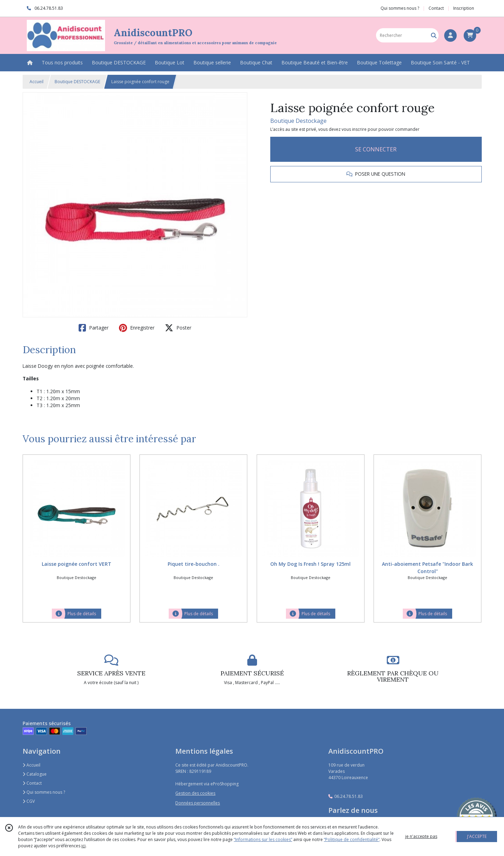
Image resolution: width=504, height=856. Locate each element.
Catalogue (35, 774)
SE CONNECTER (376, 149)
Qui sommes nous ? (44, 792)
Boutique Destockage (298, 121)
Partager (94, 328)
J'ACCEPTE (477, 836)
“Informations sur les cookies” (263, 839)
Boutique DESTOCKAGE (77, 82)
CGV (29, 801)
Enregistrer (137, 328)
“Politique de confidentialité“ (352, 839)
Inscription (464, 8)
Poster (178, 328)
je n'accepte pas (421, 836)
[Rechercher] (434, 35)
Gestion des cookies (195, 793)
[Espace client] (450, 35)
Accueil (37, 82)
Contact (436, 8)
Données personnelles (198, 803)
